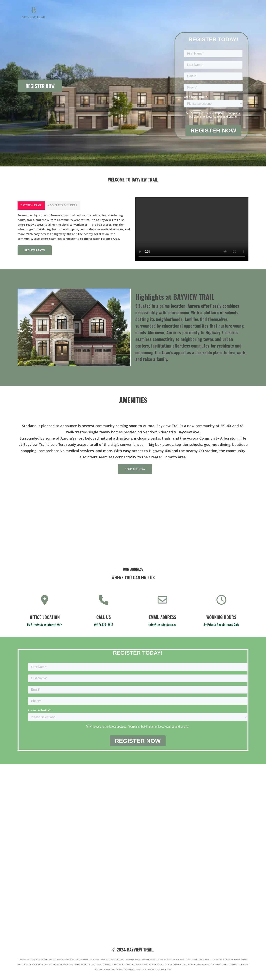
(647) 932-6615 (104, 624)
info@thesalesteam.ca (162, 624)
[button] (31, 206)
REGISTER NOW (40, 86)
